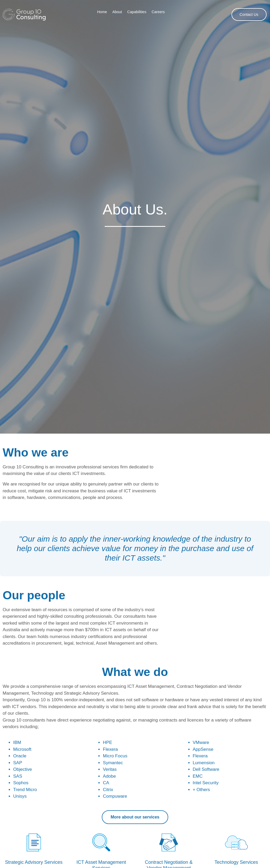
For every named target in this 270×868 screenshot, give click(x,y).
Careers (158, 12)
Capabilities (137, 12)
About (117, 12)
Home (102, 12)
